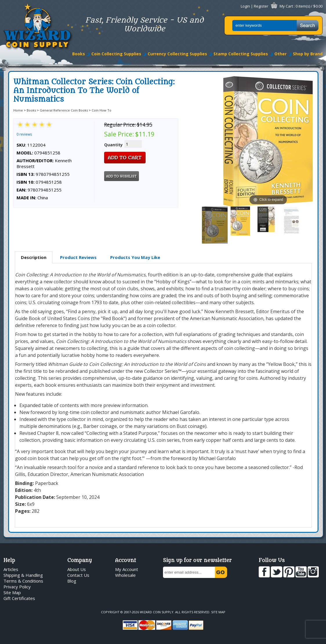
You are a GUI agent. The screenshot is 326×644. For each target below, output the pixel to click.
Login (245, 6)
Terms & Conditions (23, 581)
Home (18, 110)
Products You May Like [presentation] (135, 257)
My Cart (286, 6)
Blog (72, 581)
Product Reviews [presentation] (78, 257)
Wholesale (125, 575)
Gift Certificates (19, 598)
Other (280, 54)
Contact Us (78, 575)
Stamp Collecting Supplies (241, 54)
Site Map (12, 592)
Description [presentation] (34, 257)
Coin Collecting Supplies (116, 54)
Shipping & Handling (23, 575)
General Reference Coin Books (64, 110)
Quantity (113, 145)
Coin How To (102, 110)
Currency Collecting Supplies (177, 54)
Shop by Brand (308, 54)
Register (261, 6)
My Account (127, 569)
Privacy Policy (17, 587)
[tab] (34, 258)
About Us (77, 569)
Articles (11, 569)
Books (79, 54)
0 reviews (24, 134)
